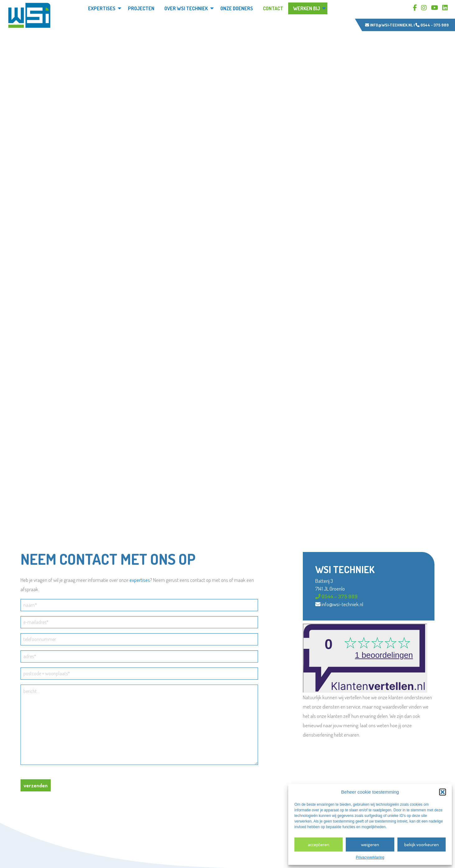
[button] (443, 792)
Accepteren (319, 844)
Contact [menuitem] (273, 8)
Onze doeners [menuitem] (237, 8)
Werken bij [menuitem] (307, 8)
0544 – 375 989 (336, 596)
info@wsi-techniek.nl (389, 25)
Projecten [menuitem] (141, 8)
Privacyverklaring (370, 857)
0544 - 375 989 (432, 25)
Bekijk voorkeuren (422, 844)
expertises (140, 580)
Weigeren (370, 844)
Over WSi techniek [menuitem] (186, 8)
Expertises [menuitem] (102, 8)
